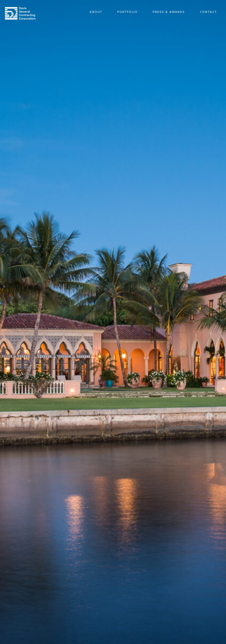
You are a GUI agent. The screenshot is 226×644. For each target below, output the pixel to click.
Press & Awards (169, 12)
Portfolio (127, 12)
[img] (20, 14)
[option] (113, 322)
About (96, 12)
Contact (208, 12)
